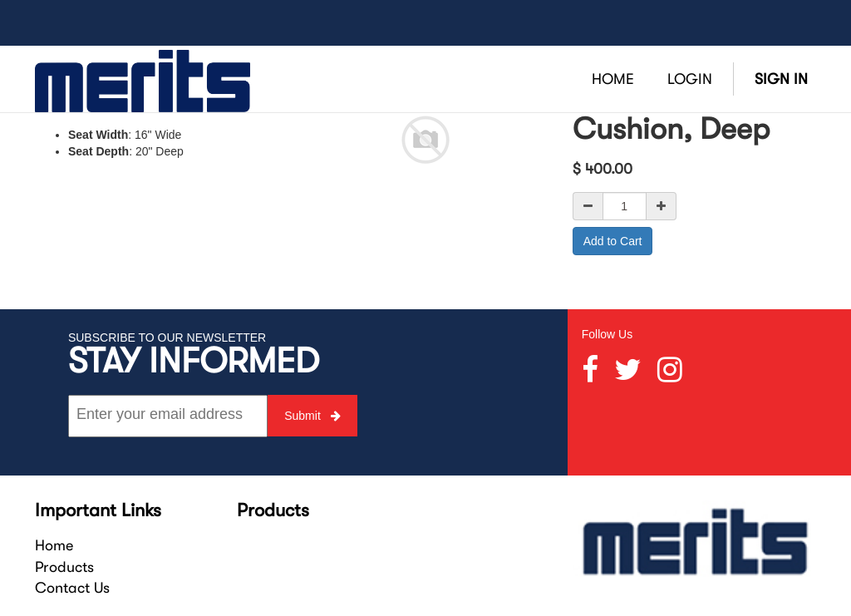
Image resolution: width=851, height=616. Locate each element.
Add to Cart (613, 241)
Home (54, 545)
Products (64, 567)
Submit (312, 416)
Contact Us (72, 588)
